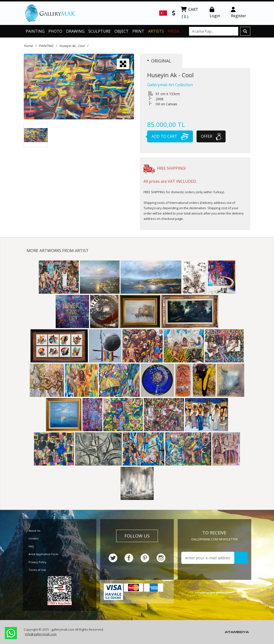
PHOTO (55, 31)
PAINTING (35, 31)
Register (239, 13)
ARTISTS (156, 31)
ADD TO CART (168, 136)
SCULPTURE (99, 31)
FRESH (174, 31)
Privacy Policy (38, 562)
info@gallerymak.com (41, 634)
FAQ (31, 546)
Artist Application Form (43, 554)
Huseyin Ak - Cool (72, 46)
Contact (34, 538)
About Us (34, 531)
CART (189, 14)
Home (28, 46)
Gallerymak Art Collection (170, 85)
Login (215, 13)
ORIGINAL (159, 61)
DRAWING (75, 31)
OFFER (211, 136)
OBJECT (122, 31)
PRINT (138, 31)
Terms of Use (37, 570)
